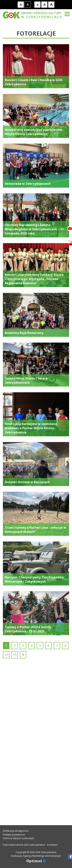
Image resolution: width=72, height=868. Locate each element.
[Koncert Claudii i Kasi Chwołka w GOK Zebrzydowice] (36, 66)
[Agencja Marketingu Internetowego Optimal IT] (36, 862)
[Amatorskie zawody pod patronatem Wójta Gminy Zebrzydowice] (36, 116)
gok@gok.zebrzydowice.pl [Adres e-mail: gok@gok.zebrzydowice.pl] (29, 739)
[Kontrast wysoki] (28, 5)
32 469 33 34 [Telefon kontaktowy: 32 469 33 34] (18, 730)
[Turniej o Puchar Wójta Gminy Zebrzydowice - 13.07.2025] (36, 613)
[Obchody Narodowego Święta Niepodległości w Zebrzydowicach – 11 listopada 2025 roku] (36, 215)
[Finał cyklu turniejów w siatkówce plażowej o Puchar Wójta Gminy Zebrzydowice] (36, 414)
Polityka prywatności (14, 835)
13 (15, 655)
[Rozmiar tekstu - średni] (44, 5)
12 (6, 655)
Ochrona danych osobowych (19, 838)
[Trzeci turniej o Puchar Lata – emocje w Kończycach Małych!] (36, 514)
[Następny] (23, 655)
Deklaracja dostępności (16, 831)
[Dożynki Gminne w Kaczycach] (36, 464)
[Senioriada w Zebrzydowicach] (36, 166)
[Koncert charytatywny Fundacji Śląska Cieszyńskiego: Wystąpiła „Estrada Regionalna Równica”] (36, 265)
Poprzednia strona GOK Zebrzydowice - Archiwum (30, 845)
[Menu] (67, 14)
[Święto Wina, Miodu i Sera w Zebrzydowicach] (36, 365)
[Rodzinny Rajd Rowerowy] (36, 315)
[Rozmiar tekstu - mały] (37, 5)
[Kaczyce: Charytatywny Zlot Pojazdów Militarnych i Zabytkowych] (36, 563)
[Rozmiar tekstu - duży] (51, 5)
